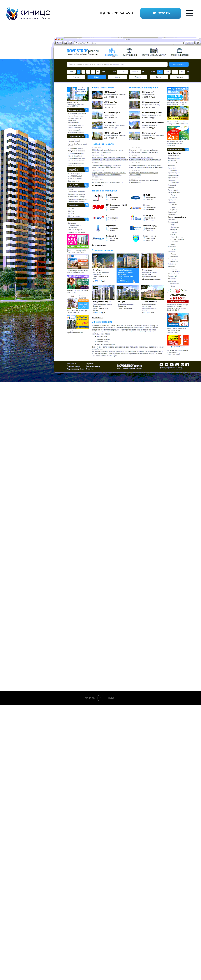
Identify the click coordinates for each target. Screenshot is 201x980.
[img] (28, 13)
